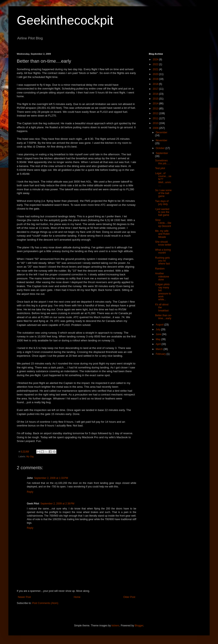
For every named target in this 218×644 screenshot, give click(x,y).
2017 (156, 89)
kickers (115, 626)
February (161, 354)
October (161, 148)
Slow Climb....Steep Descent (163, 223)
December (162, 132)
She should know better (163, 243)
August (160, 325)
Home (77, 597)
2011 (156, 118)
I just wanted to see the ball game (162, 212)
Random (160, 269)
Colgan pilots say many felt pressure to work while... (163, 292)
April (159, 344)
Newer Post (24, 597)
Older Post (129, 597)
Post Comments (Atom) (45, 603)
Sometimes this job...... (163, 162)
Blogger (139, 626)
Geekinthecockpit (65, 20)
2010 (156, 123)
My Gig (30, 456)
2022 (156, 64)
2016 (156, 94)
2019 (156, 79)
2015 (156, 99)
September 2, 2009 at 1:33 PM (51, 478)
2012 (156, 113)
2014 (156, 104)
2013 (156, 109)
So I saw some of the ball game (163, 193)
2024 (156, 60)
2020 (156, 74)
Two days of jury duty (162, 203)
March (160, 349)
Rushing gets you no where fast (162, 261)
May (158, 339)
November (162, 140)
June (159, 334)
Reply (30, 492)
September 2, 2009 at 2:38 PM (57, 504)
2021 (156, 69)
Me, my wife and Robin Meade (162, 234)
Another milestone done (162, 277)
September (162, 153)
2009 (156, 128)
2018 (156, 84)
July (158, 329)
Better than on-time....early (163, 317)
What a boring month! (163, 251)
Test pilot (160, 168)
